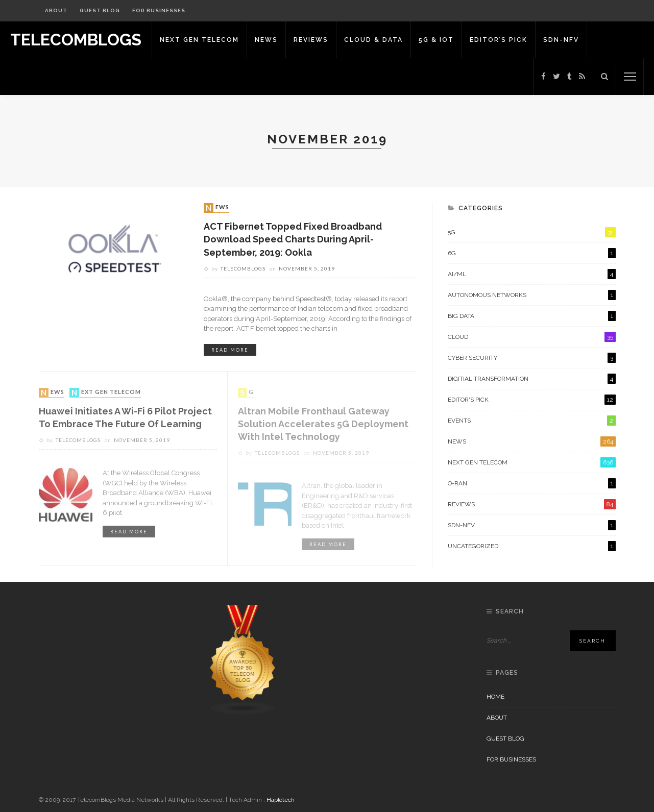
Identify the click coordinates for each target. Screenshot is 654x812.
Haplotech (281, 800)
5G (247, 392)
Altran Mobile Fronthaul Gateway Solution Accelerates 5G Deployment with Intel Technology (323, 424)
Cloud (532, 337)
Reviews (311, 40)
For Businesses (159, 10)
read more (230, 350)
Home (495, 697)
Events (532, 421)
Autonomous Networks (532, 295)
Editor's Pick (532, 400)
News (266, 40)
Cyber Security (532, 358)
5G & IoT (436, 40)
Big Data (532, 316)
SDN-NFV (561, 40)
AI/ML (532, 274)
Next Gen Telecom (199, 40)
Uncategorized (532, 546)
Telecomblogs (243, 268)
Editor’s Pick (499, 40)
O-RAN (532, 483)
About (56, 10)
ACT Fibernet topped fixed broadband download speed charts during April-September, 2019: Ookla (293, 239)
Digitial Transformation (532, 379)
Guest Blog (100, 10)
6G (532, 253)
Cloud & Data (373, 40)
